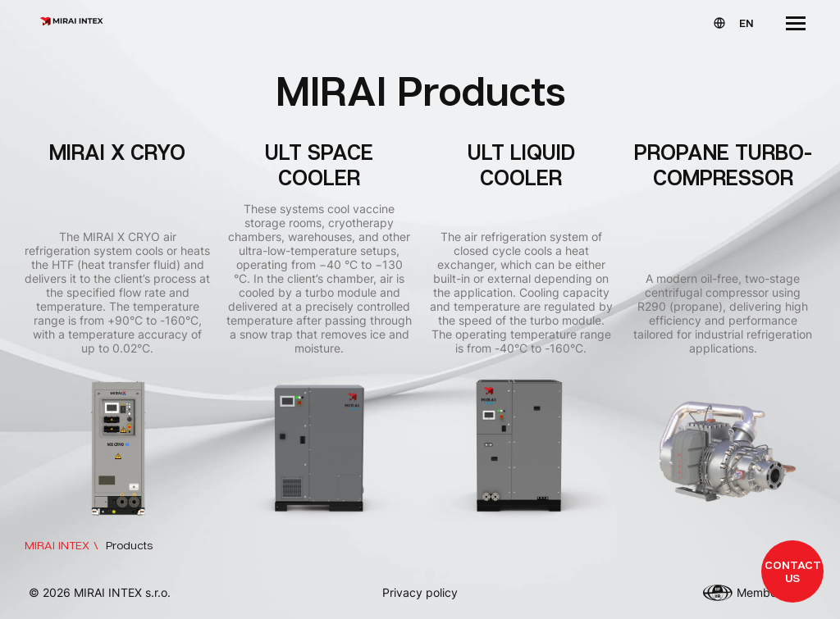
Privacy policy (420, 592)
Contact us (793, 571)
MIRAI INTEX (57, 545)
